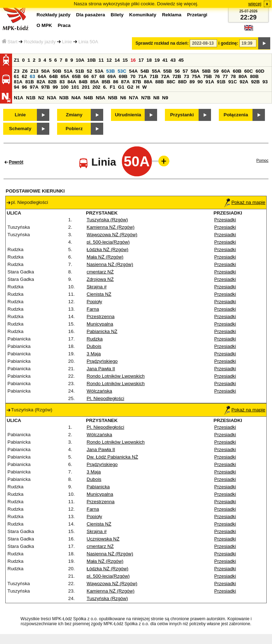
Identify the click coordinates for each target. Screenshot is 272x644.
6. (105, 87)
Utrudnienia (128, 115)
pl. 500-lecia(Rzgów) (108, 242)
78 (233, 76)
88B (160, 82)
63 (32, 76)
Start (10, 42)
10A (80, 60)
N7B (146, 98)
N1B (31, 98)
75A (196, 76)
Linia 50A (88, 42)
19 (157, 60)
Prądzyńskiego (102, 361)
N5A (101, 98)
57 (185, 71)
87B (137, 82)
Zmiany (74, 115)
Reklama (172, 15)
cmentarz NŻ (100, 272)
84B (83, 82)
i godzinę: (228, 43)
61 (16, 76)
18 (149, 60)
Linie (67, 42)
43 (173, 60)
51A (68, 71)
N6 (123, 98)
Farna (93, 309)
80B (254, 76)
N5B (113, 98)
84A (72, 82)
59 (216, 71)
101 (75, 87)
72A (165, 76)
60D (260, 71)
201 (86, 87)
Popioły (94, 302)
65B (76, 76)
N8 (156, 98)
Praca (64, 25)
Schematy (20, 129)
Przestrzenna (101, 317)
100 (65, 87)
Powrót (16, 162)
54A (133, 71)
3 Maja (94, 354)
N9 (165, 98)
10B (91, 60)
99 (55, 87)
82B (52, 82)
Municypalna (100, 324)
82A (41, 82)
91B (221, 82)
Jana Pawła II (101, 369)
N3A (52, 98)
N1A (19, 98)
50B (57, 71)
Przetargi (197, 15)
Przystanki (182, 115)
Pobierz (74, 129)
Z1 (17, 60)
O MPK (44, 25)
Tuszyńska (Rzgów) (107, 220)
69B (123, 76)
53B (111, 71)
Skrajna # (96, 287)
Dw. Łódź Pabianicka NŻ (112, 457)
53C (122, 71)
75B (207, 76)
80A (243, 76)
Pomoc (262, 160)
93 (265, 82)
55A (156, 71)
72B (177, 76)
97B (45, 87)
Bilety (117, 15)
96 (25, 87)
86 (116, 82)
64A (42, 76)
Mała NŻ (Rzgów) (105, 257)
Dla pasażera (91, 15)
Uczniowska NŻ (103, 539)
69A (112, 76)
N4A (76, 98)
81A (18, 82)
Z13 (35, 71)
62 (25, 76)
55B (167, 71)
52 (90, 71)
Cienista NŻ (99, 294)
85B (106, 82)
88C (171, 82)
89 (192, 82)
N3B (64, 98)
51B (80, 71)
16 (133, 60)
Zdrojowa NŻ (100, 279)
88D (182, 82)
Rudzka (95, 339)
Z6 (25, 71)
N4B (88, 98)
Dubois (94, 346)
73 (186, 76)
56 (177, 71)
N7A (134, 98)
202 (96, 87)
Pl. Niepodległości (105, 398)
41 (165, 60)
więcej (255, 4)
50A (45, 71)
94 (16, 87)
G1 (121, 87)
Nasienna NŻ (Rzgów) (110, 264)
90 (200, 82)
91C (233, 82)
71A (143, 76)
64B (54, 76)
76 (217, 76)
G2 (130, 87)
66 (86, 76)
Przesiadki (225, 220)
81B (29, 82)
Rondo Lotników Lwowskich (116, 376)
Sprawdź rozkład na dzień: (162, 43)
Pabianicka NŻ (102, 331)
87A (125, 82)
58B (206, 71)
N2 (41, 98)
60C (249, 71)
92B (255, 82)
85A (94, 82)
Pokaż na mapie (245, 202)
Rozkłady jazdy (40, 42)
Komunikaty (143, 15)
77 (225, 76)
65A (65, 76)
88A (148, 82)
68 (102, 76)
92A (244, 82)
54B (145, 71)
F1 (113, 87)
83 (62, 82)
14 (117, 60)
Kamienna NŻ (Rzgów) (110, 227)
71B (154, 76)
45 (181, 60)
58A (195, 71)
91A (210, 82)
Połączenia (236, 115)
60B (237, 71)
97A (34, 87)
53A (99, 71)
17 (141, 60)
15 (125, 60)
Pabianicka (98, 487)
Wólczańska (99, 391)
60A (226, 71)
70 (133, 76)
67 (94, 76)
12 (109, 60)
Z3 (17, 71)
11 (101, 60)
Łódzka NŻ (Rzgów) (107, 249)
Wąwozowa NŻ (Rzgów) (112, 235)
